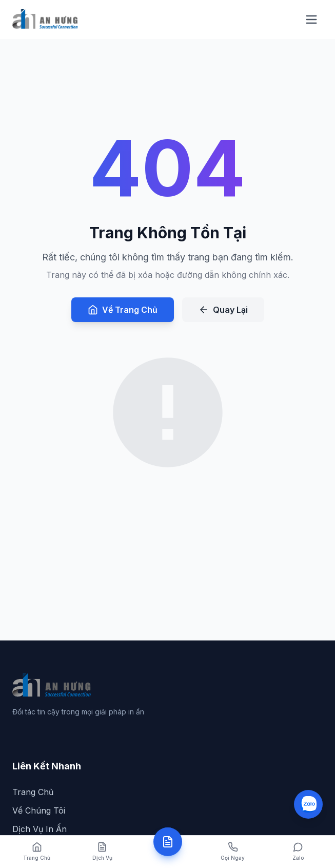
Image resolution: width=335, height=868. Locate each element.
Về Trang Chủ (123, 310)
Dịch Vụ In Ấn (40, 829)
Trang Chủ (33, 792)
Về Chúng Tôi (39, 810)
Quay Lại (223, 310)
